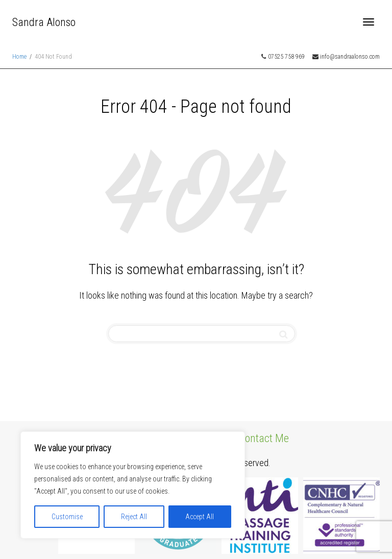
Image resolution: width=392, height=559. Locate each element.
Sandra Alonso (44, 22)
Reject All (134, 517)
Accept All (200, 517)
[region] (133, 485)
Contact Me (264, 438)
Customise (67, 517)
